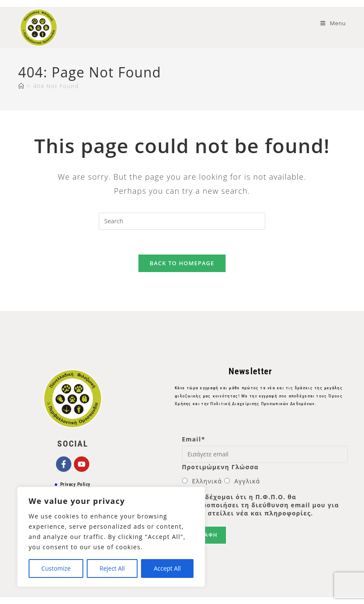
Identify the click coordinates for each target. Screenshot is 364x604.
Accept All (167, 568)
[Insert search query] (182, 221)
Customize (56, 568)
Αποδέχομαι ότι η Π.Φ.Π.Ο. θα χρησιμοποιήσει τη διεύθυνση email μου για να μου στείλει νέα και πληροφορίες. (261, 506)
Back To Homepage (182, 264)
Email (194, 440)
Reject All (112, 568)
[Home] (21, 86)
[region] (111, 537)
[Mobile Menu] (333, 23)
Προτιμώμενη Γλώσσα (220, 468)
